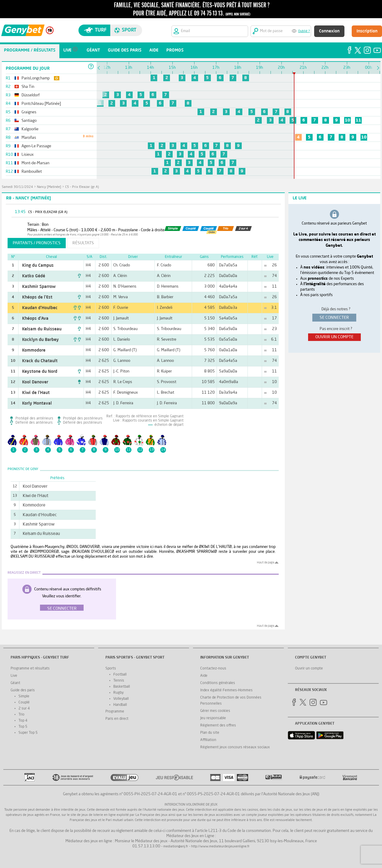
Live (14, 676)
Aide (204, 676)
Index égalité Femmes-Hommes (226, 690)
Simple (24, 696)
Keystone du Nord (40, 372)
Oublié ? (304, 31)
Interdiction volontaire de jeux (191, 805)
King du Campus (38, 265)
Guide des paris (23, 690)
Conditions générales (218, 683)
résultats (83, 243)
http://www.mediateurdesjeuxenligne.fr (220, 847)
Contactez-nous (213, 669)
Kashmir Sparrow (39, 287)
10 (347, 120)
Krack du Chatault (40, 361)
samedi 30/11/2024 (17, 187)
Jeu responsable (213, 718)
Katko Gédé (34, 276)
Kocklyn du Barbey (40, 340)
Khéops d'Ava (35, 319)
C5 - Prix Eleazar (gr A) (82, 187)
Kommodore (34, 350)
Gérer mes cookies (215, 711)
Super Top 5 (28, 733)
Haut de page (266, 563)
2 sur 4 (24, 709)
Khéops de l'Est (37, 297)
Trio (22, 715)
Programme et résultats (30, 669)
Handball (120, 705)
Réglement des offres (218, 726)
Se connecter (62, 609)
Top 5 (23, 727)
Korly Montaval (37, 403)
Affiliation (208, 740)
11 (358, 120)
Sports (111, 669)
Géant (15, 683)
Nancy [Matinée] (49, 187)
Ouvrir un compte (309, 669)
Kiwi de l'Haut (36, 393)
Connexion (329, 31)
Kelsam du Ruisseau (42, 329)
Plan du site (210, 733)
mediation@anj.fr (176, 847)
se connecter (334, 318)
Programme (115, 712)
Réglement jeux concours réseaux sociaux (235, 747)
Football (120, 675)
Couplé (24, 703)
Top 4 (23, 721)
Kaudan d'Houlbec (40, 308)
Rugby (118, 693)
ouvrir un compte (334, 337)
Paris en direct (117, 719)
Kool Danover (35, 382)
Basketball (122, 687)
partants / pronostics (37, 243)
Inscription (367, 31)
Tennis (119, 681)
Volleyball (121, 699)
